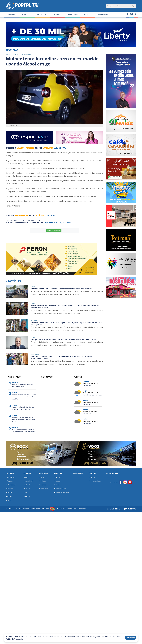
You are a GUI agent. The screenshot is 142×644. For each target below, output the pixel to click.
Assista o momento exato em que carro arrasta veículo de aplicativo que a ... (24, 419)
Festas (57, 481)
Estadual (26, 497)
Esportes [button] (27, 14)
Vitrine (57, 477)
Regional (9, 481)
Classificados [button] (72, 14)
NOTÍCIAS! (48, 148)
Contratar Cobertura (62, 493)
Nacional (26, 485)
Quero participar (95, 481)
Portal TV (44, 473)
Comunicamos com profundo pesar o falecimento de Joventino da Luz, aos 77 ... (24, 397)
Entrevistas (10, 477)
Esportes (27, 473)
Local (25, 493)
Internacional (11, 485)
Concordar (130, 638)
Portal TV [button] (42, 14)
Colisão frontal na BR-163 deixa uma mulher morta (23, 386)
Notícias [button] (11, 14)
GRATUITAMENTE (26, 148)
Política (9, 497)
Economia (10, 489)
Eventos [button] (57, 14)
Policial (9, 493)
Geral (8, 500)
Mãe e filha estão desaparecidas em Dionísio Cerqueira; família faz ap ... (23, 432)
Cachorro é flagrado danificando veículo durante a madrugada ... (23, 408)
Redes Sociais (112, 473)
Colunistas (103, 14)
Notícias (10, 473)
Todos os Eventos (61, 489)
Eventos (43, 485)
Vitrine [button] (87, 14)
